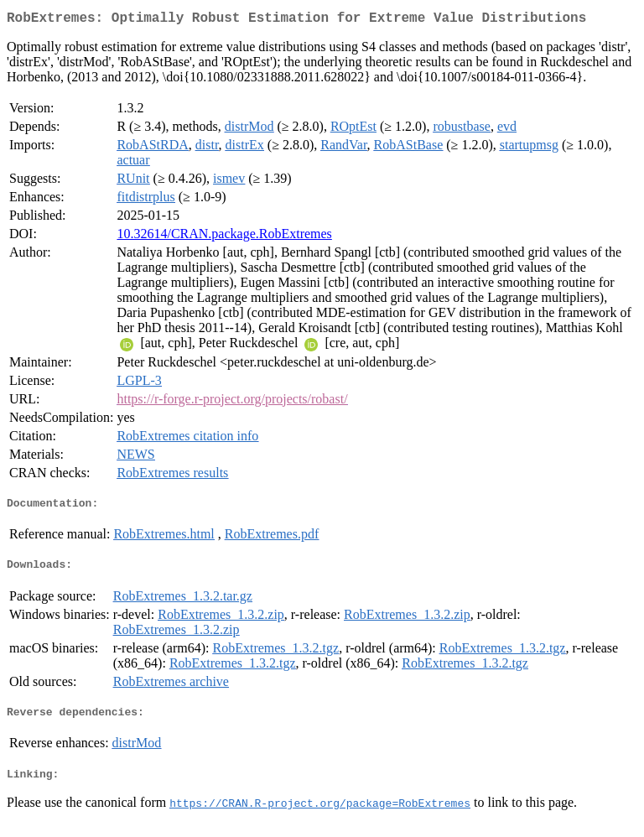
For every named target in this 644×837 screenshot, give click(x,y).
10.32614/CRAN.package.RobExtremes (224, 237)
